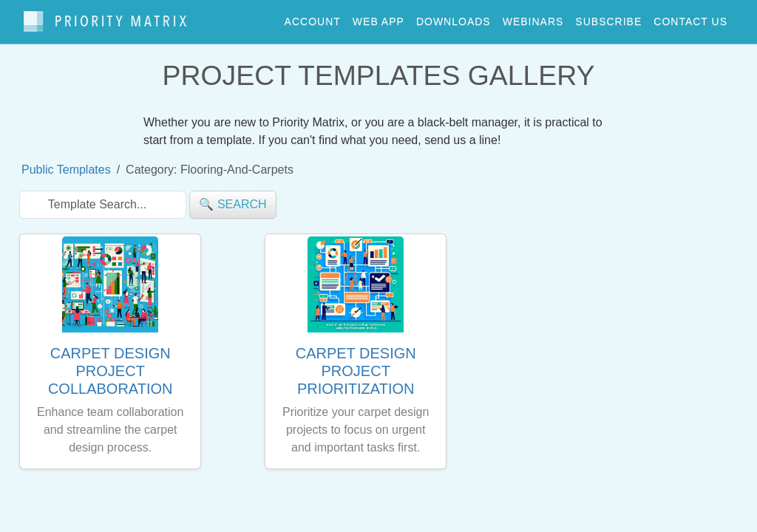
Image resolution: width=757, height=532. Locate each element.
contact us (690, 18)
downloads (454, 18)
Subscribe (608, 18)
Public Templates (66, 163)
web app (378, 18)
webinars (533, 18)
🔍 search (232, 198)
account (313, 18)
